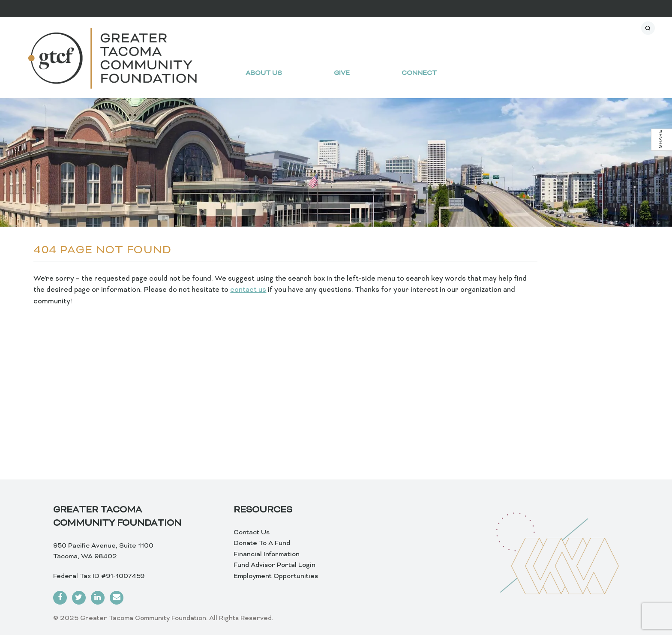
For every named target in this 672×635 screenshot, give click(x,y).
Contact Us (252, 533)
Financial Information (267, 554)
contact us (248, 290)
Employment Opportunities (276, 576)
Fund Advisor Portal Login (274, 565)
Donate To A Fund (262, 543)
